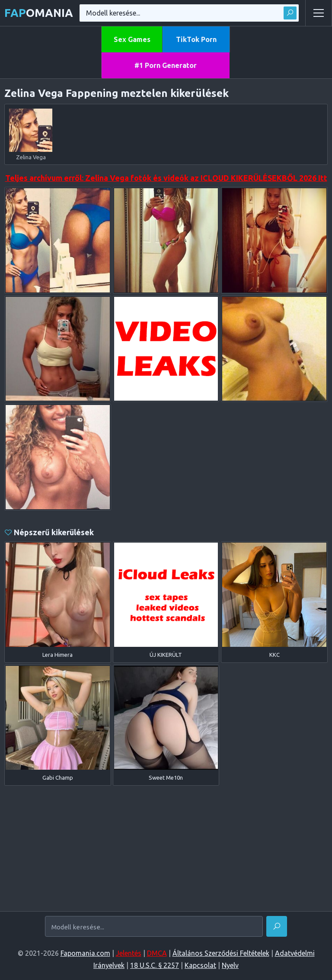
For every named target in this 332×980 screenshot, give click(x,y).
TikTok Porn (196, 39)
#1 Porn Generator (166, 65)
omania (39, 13)
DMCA (157, 953)
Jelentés (129, 953)
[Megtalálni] (277, 926)
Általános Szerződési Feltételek (221, 953)
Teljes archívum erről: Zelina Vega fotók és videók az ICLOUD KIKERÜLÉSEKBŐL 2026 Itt (166, 178)
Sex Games (132, 39)
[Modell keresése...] (154, 927)
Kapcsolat (200, 965)
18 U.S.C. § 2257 (155, 965)
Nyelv (230, 965)
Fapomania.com (85, 953)
